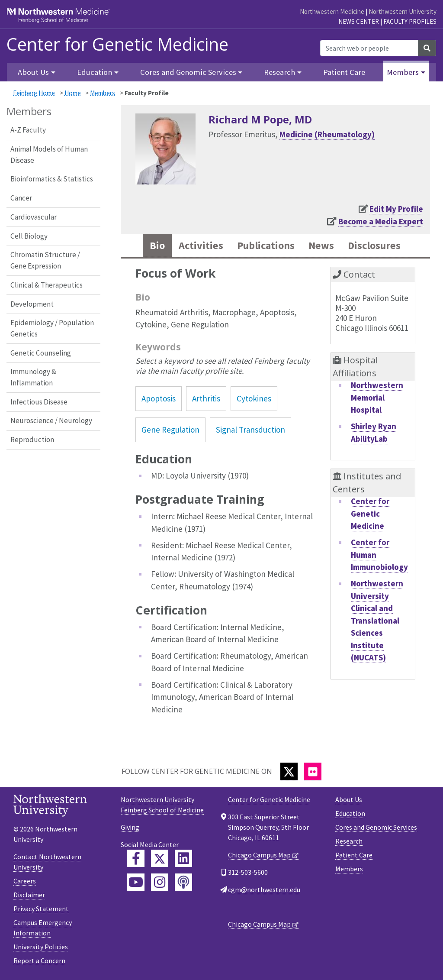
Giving (130, 828)
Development (32, 304)
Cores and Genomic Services (376, 828)
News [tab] (322, 246)
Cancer (21, 198)
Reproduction (32, 440)
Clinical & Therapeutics (47, 285)
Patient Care (344, 72)
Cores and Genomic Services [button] (188, 72)
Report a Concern (39, 961)
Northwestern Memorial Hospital (377, 398)
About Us (349, 800)
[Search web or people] (369, 48)
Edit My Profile (396, 209)
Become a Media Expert (381, 221)
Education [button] (95, 72)
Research (349, 841)
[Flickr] (313, 772)
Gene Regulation (170, 430)
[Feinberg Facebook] (136, 859)
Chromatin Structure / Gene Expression (45, 260)
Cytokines (254, 399)
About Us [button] (33, 72)
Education (350, 814)
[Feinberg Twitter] (160, 859)
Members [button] (403, 72)
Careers (25, 881)
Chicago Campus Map (259, 855)
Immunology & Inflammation (33, 377)
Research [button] (279, 72)
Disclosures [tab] (377, 246)
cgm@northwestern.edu (264, 890)
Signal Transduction (250, 430)
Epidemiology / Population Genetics (52, 328)
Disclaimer (29, 895)
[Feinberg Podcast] (183, 883)
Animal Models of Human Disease (49, 155)
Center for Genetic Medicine (117, 44)
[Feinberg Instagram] (160, 883)
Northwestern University (403, 11)
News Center (359, 21)
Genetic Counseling (41, 353)
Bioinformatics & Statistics (52, 179)
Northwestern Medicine (332, 11)
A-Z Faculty (28, 130)
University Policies (41, 947)
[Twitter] (289, 772)
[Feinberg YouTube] (136, 883)
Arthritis (206, 399)
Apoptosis (159, 399)
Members (103, 93)
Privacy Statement (41, 909)
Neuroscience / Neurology (51, 420)
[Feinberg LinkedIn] (183, 859)
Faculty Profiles (410, 21)
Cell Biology (29, 236)
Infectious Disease (39, 402)
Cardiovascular (34, 217)
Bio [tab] (154, 246)
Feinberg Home (34, 93)
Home (73, 93)
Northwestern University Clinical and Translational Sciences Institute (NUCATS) (377, 621)
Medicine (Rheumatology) (327, 134)
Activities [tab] (198, 246)
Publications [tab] (265, 246)
